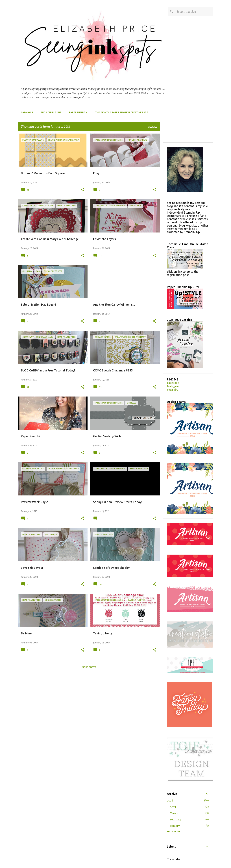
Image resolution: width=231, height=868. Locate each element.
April (173, 807)
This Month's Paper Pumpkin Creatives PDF (121, 112)
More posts (89, 667)
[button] (82, 190)
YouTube (173, 390)
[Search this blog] (194, 12)
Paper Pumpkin (78, 112)
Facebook (173, 383)
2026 (170, 801)
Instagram (174, 386)
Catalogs (27, 112)
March (174, 813)
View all (152, 127)
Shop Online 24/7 (51, 112)
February (176, 820)
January (175, 826)
